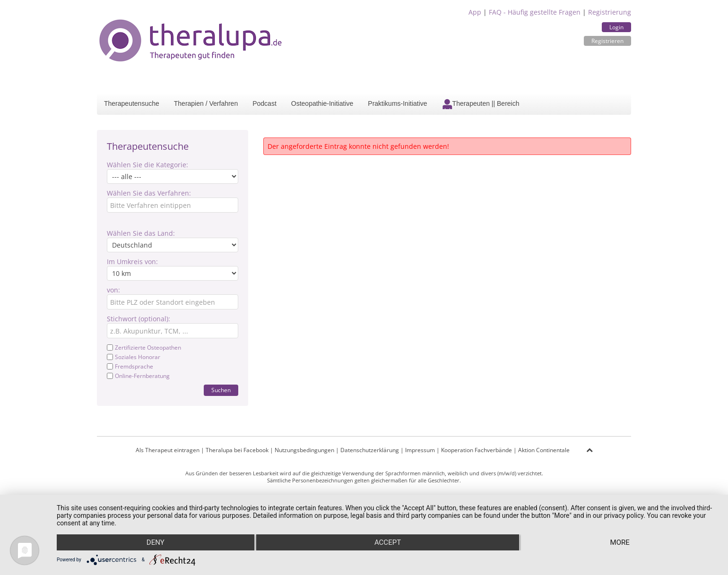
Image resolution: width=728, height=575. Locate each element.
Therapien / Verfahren (206, 103)
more (620, 542)
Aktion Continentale (544, 450)
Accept (388, 542)
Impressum (420, 450)
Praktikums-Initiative (397, 103)
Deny (156, 542)
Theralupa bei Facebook (237, 450)
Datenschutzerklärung (370, 450)
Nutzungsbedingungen (304, 450)
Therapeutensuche (132, 103)
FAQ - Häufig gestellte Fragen (535, 12)
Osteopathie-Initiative (322, 103)
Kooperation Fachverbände (477, 450)
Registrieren (607, 41)
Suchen (221, 390)
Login (616, 27)
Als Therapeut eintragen (168, 450)
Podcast (264, 103)
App (475, 12)
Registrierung (610, 12)
